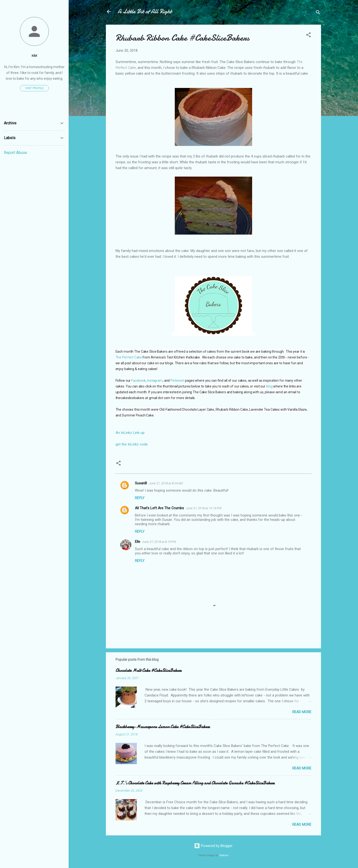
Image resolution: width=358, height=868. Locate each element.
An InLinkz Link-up (130, 433)
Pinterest (177, 380)
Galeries (224, 855)
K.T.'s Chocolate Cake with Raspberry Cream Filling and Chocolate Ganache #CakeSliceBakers (195, 783)
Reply (140, 498)
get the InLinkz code (132, 444)
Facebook (139, 380)
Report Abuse (15, 153)
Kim (34, 56)
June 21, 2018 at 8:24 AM (166, 483)
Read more (302, 712)
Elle (138, 542)
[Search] (318, 13)
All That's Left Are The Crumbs (159, 508)
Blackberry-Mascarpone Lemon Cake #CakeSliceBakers (163, 727)
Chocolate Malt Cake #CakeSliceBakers (149, 671)
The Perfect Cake (129, 357)
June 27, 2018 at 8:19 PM (159, 542)
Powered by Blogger (213, 846)
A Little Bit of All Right (145, 11)
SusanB (141, 483)
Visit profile (34, 88)
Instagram (155, 380)
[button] (308, 36)
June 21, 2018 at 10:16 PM (204, 508)
